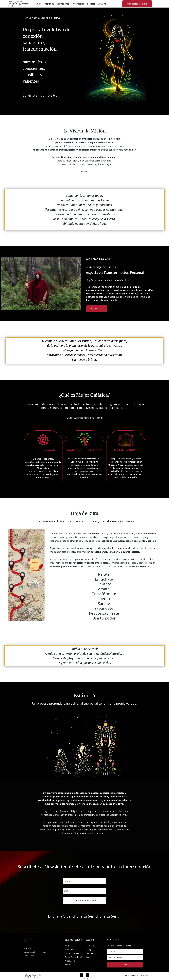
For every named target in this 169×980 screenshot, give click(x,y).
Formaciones (63, 4)
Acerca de (49, 4)
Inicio (39, 4)
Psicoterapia (78, 4)
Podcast (91, 4)
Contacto (102, 4)
